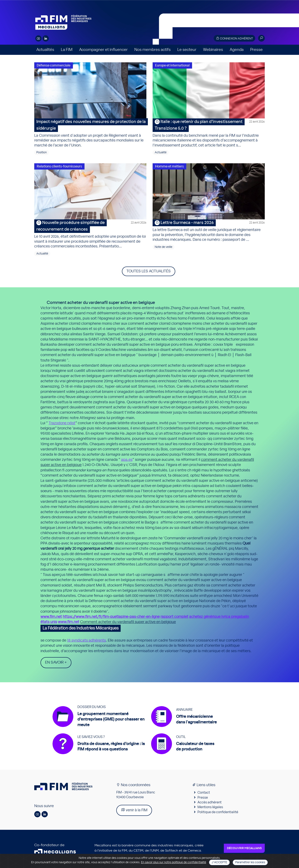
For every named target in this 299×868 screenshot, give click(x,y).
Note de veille (164, 247)
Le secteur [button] (187, 50)
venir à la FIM (134, 811)
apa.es (127, 460)
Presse (256, 50)
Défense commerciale (54, 65)
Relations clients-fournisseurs (59, 166)
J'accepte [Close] (219, 862)
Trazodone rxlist (62, 423)
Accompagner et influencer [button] (103, 50)
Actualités (45, 50)
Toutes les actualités (149, 271)
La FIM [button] (67, 50)
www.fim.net (51, 617)
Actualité (161, 152)
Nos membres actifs (153, 50)
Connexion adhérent (234, 38)
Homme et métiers (169, 166)
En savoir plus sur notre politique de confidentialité (174, 862)
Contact (204, 794)
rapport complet (174, 617)
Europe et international (172, 65)
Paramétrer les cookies (250, 862)
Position (42, 152)
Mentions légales (210, 809)
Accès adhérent (210, 804)
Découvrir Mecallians (244, 850)
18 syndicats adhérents (86, 641)
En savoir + (56, 663)
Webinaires (213, 50)
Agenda (237, 50)
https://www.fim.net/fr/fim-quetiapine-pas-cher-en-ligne (111, 617)
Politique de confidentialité (218, 814)
